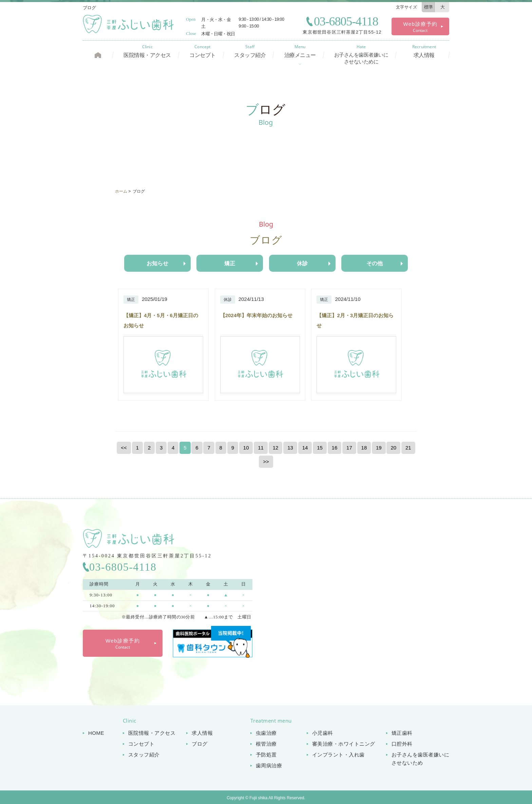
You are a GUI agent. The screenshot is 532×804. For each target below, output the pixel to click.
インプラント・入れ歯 (338, 755)
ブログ (200, 744)
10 (246, 448)
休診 (302, 263)
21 (408, 448)
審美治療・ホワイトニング (344, 744)
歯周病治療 (269, 765)
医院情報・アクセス (147, 51)
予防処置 (266, 755)
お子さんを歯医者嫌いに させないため (421, 759)
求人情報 (424, 51)
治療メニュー (300, 51)
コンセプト (203, 51)
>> (266, 462)
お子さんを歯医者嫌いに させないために (361, 55)
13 (290, 448)
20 (393, 448)
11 (261, 448)
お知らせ (157, 263)
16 (335, 448)
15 (320, 448)
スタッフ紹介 (250, 51)
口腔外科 (402, 744)
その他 (375, 263)
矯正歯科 (402, 733)
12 (276, 448)
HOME (96, 733)
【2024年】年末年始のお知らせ (256, 315)
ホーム (121, 191)
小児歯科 (323, 733)
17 (349, 448)
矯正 (230, 263)
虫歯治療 (266, 733)
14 (305, 448)
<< (124, 448)
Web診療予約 (420, 27)
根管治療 (266, 744)
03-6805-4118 (346, 21)
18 (364, 448)
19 (379, 448)
